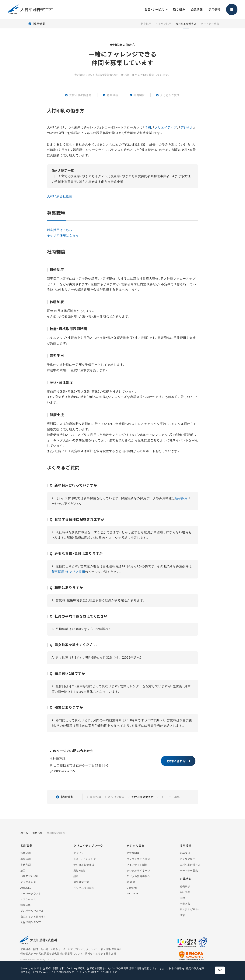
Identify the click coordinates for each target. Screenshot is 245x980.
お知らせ (56, 949)
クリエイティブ (166, 127)
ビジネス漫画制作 (84, 888)
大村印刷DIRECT (31, 922)
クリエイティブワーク (88, 846)
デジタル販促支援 (84, 865)
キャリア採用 (164, 24)
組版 (76, 876)
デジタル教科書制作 (138, 876)
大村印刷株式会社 (30, 9)
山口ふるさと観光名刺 (33, 917)
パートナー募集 (210, 24)
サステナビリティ (190, 909)
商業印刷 (26, 853)
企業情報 (197, 9)
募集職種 (112, 95)
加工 (23, 871)
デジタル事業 (136, 846)
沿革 (182, 915)
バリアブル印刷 (30, 876)
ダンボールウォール (32, 911)
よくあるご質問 (170, 95)
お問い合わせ (176, 761)
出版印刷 (26, 859)
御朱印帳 (26, 905)
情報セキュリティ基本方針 (101, 954)
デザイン (79, 853)
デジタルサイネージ (138, 871)
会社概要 (185, 892)
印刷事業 (26, 846)
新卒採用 (146, 24)
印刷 (148, 127)
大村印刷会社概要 (60, 196)
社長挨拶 (185, 886)
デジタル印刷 (28, 882)
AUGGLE (26, 888)
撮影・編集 (79, 871)
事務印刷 (26, 865)
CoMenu (132, 888)
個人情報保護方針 (111, 949)
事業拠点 (185, 904)
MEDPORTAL (135, 894)
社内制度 (139, 95)
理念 (182, 898)
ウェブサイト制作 (137, 865)
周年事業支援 (81, 882)
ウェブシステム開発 (138, 859)
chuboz (131, 882)
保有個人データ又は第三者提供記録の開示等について (52, 954)
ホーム (24, 833)
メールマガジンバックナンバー (81, 949)
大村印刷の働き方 (186, 24)
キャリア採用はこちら (63, 235)
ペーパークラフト (31, 894)
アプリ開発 (133, 853)
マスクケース (28, 899)
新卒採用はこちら (60, 230)
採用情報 (214, 9)
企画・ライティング (85, 859)
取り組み (179, 9)
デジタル (187, 127)
